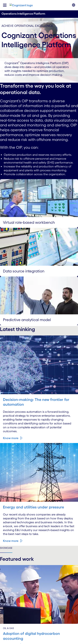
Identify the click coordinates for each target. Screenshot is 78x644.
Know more (11, 438)
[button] (76, 612)
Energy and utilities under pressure (33, 507)
